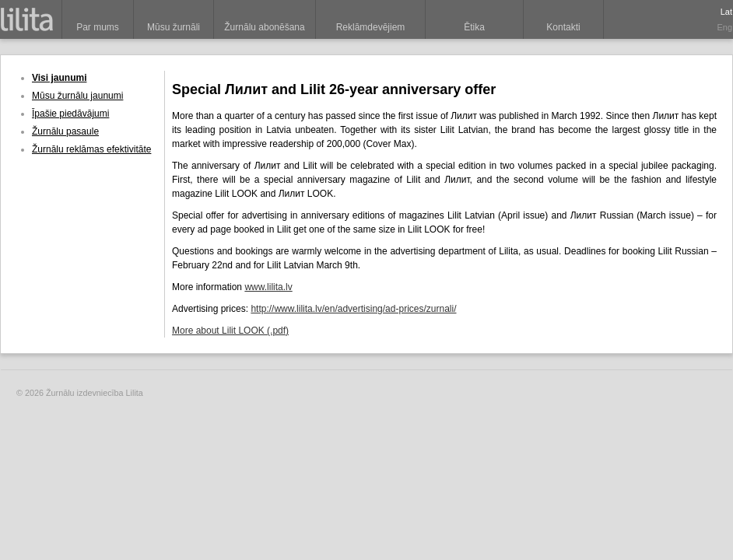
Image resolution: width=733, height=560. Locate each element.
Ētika (474, 27)
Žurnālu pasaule (65, 131)
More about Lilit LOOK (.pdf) (230, 331)
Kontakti (563, 27)
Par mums (98, 27)
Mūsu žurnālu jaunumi (77, 96)
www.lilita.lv (268, 287)
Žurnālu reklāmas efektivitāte (91, 149)
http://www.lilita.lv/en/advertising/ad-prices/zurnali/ (353, 309)
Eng (724, 27)
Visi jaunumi (59, 78)
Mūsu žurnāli (174, 27)
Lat (726, 12)
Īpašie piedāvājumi (70, 114)
